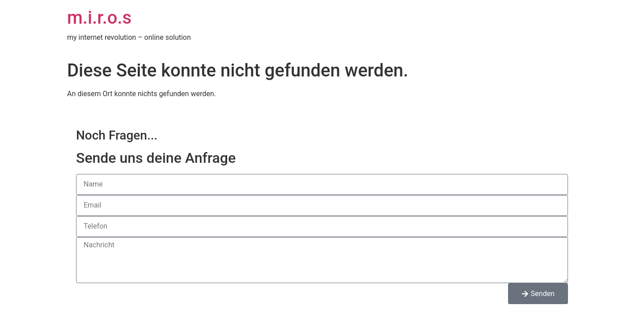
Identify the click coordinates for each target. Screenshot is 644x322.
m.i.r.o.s (99, 18)
